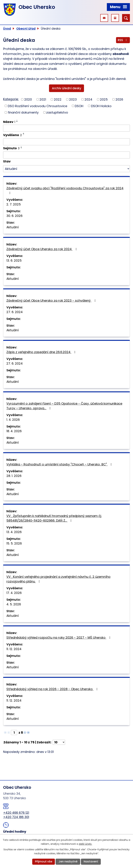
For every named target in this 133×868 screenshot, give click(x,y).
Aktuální (13, 227)
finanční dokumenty (23, 112)
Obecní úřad (26, 29)
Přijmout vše (44, 861)
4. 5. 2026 (14, 604)
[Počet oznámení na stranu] (59, 742)
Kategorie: (11, 99)
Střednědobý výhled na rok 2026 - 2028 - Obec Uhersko (53, 689)
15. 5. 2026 (14, 543)
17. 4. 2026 (14, 593)
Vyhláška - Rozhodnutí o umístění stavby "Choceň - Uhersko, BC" (60, 464)
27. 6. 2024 (15, 312)
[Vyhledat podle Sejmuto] (66, 155)
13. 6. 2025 (14, 260)
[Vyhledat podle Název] (66, 128)
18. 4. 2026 (14, 431)
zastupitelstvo (57, 112)
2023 (73, 99)
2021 (43, 99)
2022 (58, 99)
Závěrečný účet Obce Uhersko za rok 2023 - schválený (52, 301)
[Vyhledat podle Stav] (66, 169)
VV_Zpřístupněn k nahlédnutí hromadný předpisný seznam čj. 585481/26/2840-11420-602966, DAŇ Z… (54, 518)
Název (9, 122)
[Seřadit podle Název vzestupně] (17, 120)
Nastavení (91, 861)
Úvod (7, 29)
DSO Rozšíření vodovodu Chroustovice (37, 106)
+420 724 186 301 (16, 817)
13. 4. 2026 (14, 532)
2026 (119, 99)
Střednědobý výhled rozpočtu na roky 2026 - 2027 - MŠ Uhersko (59, 638)
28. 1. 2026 (14, 476)
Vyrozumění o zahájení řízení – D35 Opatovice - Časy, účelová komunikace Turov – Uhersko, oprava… (64, 406)
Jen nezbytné (68, 861)
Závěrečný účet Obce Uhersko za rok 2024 (42, 249)
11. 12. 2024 (14, 649)
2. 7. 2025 (14, 204)
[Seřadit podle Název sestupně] (17, 122)
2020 (28, 99)
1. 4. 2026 (13, 420)
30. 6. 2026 (14, 216)
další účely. (85, 844)
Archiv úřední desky (67, 88)
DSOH (79, 106)
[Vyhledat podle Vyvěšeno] (66, 142)
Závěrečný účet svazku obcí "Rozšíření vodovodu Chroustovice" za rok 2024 (65, 190)
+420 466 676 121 (16, 813)
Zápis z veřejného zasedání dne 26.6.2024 (42, 352)
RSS (123, 40)
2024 (88, 99)
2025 (104, 99)
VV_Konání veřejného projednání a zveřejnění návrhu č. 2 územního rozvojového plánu (58, 579)
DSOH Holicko (101, 106)
